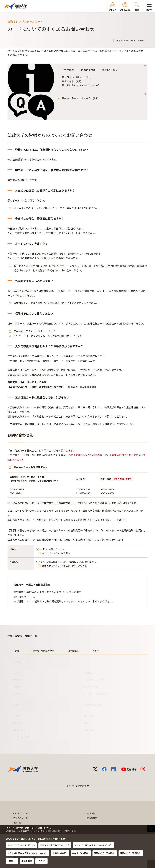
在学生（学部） (60, 853)
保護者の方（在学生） (105, 853)
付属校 (96, 651)
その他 (41, 861)
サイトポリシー (20, 813)
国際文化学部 (19, 694)
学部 (17, 651)
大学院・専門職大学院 (43, 651)
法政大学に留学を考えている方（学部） (93, 845)
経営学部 (17, 687)
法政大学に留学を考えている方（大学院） (28, 853)
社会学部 (17, 723)
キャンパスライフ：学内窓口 (56, 553)
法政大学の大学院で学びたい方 (55, 845)
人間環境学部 (89, 673)
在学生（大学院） (81, 853)
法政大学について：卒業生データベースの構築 (64, 566)
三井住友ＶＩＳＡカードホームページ (34, 331)
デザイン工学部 (90, 687)
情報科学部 (89, 716)
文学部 (16, 680)
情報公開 (17, 822)
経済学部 (17, 716)
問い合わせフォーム (25, 597)
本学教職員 (27, 861)
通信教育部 (73, 651)
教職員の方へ (93, 818)
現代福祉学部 (19, 730)
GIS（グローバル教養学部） (96, 694)
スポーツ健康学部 (21, 736)
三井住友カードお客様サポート (27, 424)
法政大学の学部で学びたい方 (21, 845)
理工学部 (88, 723)
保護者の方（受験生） (131, 853)
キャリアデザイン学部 (93, 680)
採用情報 (91, 813)
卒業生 (12, 861)
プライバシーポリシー (23, 818)
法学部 (16, 673)
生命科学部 (89, 730)
